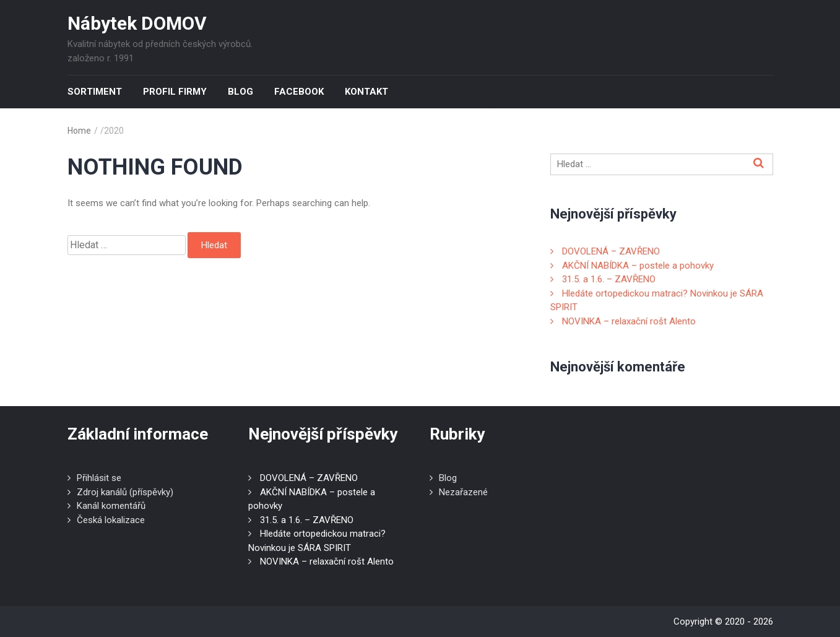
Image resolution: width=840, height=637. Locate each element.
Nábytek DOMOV (137, 23)
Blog (240, 92)
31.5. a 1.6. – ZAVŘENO (609, 279)
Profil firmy (175, 92)
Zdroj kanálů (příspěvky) (125, 492)
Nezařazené (463, 492)
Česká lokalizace (111, 520)
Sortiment (95, 92)
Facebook (299, 92)
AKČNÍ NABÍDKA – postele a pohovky (638, 266)
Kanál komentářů (111, 506)
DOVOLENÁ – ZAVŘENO (611, 251)
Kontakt (366, 92)
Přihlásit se (99, 478)
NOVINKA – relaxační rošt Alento (629, 321)
